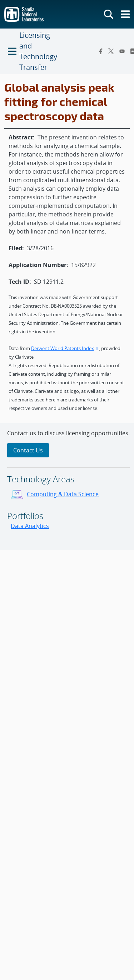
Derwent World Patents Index (65, 348)
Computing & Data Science (63, 494)
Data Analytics (30, 526)
